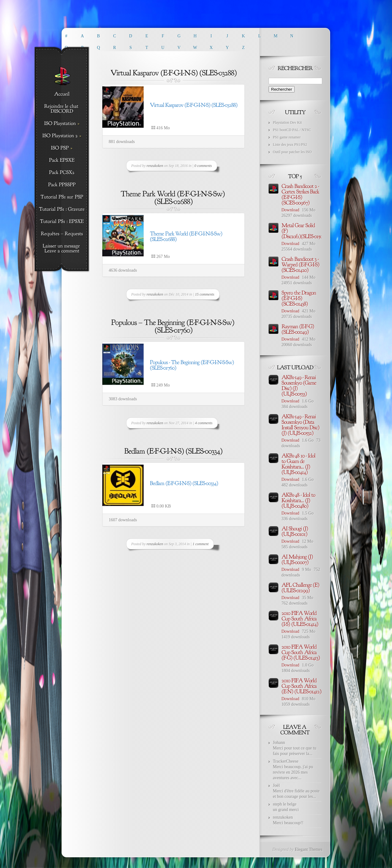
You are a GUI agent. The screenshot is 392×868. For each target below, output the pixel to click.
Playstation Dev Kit (287, 123)
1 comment (201, 544)
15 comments (205, 294)
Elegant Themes (309, 849)
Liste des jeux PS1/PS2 (290, 145)
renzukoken (155, 166)
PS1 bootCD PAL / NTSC (292, 130)
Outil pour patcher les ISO (292, 152)
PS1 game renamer (287, 137)
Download (290, 210)
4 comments (204, 423)
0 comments (203, 166)
